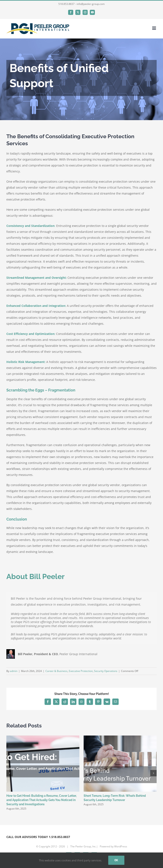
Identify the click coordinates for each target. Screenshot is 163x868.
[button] (10, 773)
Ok (116, 860)
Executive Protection (81, 671)
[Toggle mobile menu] (154, 28)
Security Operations (106, 671)
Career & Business (56, 671)
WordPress (121, 846)
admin (14, 671)
